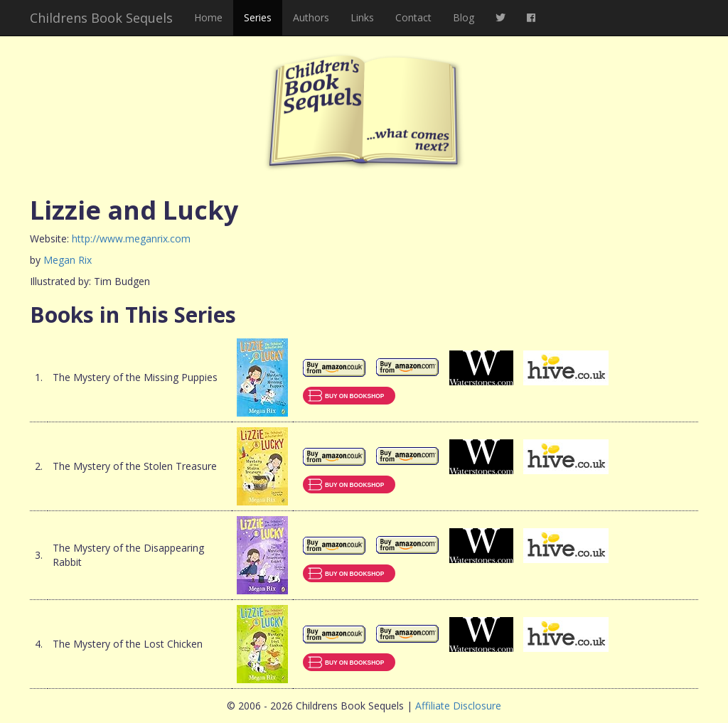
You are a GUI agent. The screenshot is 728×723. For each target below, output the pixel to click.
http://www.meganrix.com (131, 239)
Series (258, 17)
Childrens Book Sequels (101, 18)
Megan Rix (68, 260)
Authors (311, 17)
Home (208, 17)
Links (362, 17)
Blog (464, 17)
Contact (413, 17)
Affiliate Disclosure (458, 706)
